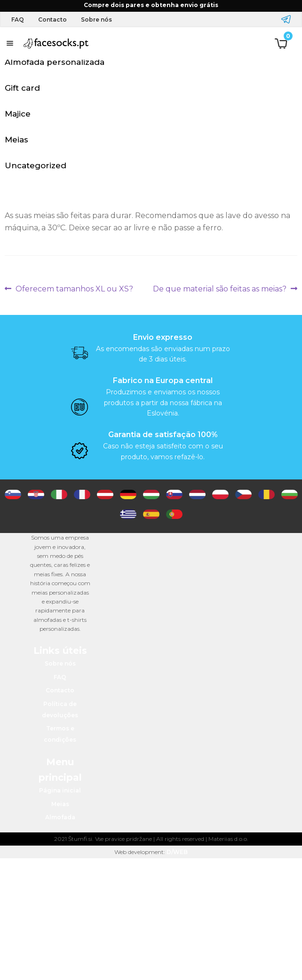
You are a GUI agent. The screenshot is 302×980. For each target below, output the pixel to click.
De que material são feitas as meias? (220, 289)
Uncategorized (36, 165)
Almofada (60, 817)
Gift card (22, 88)
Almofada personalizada (55, 62)
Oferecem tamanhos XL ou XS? (74, 289)
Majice (18, 114)
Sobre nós (96, 20)
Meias (16, 140)
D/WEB (177, 852)
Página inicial (60, 790)
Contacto (52, 20)
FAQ (18, 20)
